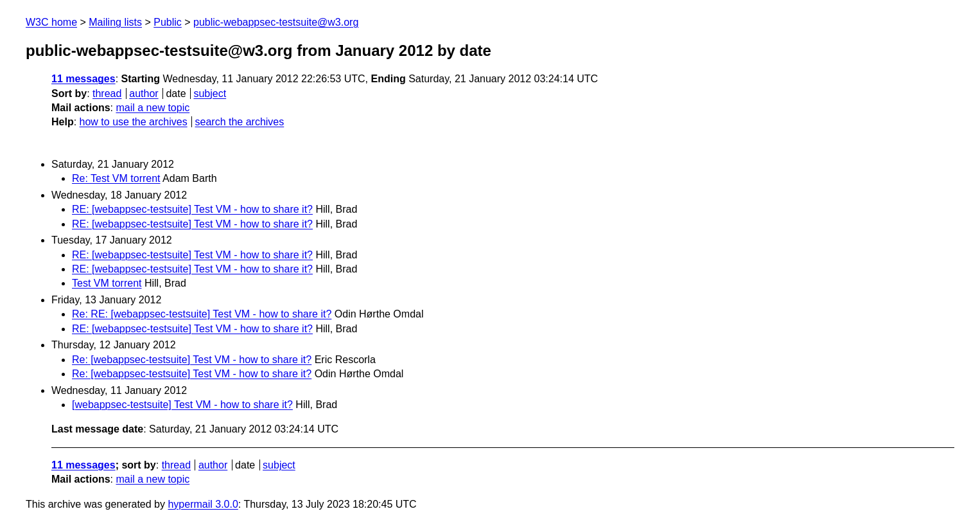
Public (168, 22)
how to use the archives (134, 122)
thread (107, 94)
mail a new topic (153, 108)
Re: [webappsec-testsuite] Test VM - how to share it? (192, 360)
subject (210, 94)
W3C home (51, 22)
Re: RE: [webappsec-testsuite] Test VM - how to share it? (202, 314)
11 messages (83, 79)
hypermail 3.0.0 (203, 504)
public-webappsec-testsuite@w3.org (276, 22)
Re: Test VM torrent (116, 178)
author (144, 94)
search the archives (240, 122)
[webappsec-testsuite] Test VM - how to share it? (182, 405)
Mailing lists (115, 22)
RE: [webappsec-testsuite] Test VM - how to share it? (192, 209)
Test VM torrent (107, 283)
